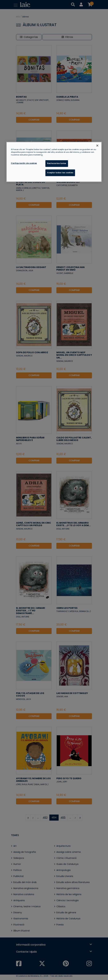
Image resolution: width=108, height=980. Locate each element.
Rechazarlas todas (57, 163)
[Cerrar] (97, 146)
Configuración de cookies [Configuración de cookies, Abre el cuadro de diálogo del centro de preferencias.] (24, 163)
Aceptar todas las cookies (60, 173)
